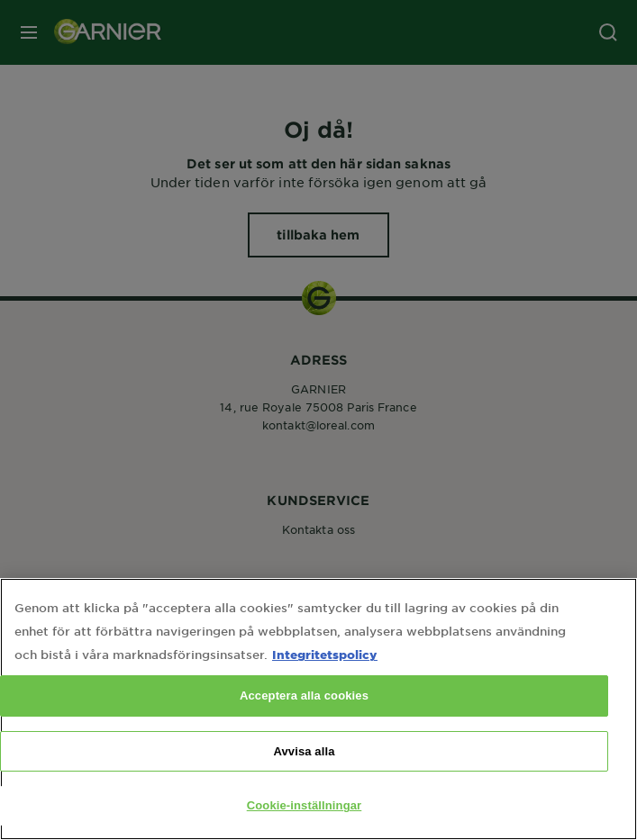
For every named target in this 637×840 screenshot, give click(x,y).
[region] (318, 709)
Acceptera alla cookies (304, 695)
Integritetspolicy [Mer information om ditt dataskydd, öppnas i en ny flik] (325, 654)
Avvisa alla (304, 751)
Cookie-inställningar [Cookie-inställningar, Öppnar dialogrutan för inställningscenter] (305, 805)
